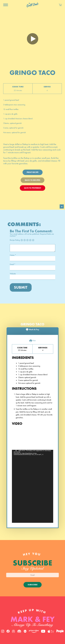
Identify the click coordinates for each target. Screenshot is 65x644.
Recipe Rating (15, 240)
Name (13, 255)
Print (32, 341)
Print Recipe (33, 172)
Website (13, 274)
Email (13, 264)
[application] (33, 486)
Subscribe (33, 585)
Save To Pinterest (32, 188)
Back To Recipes (32, 180)
